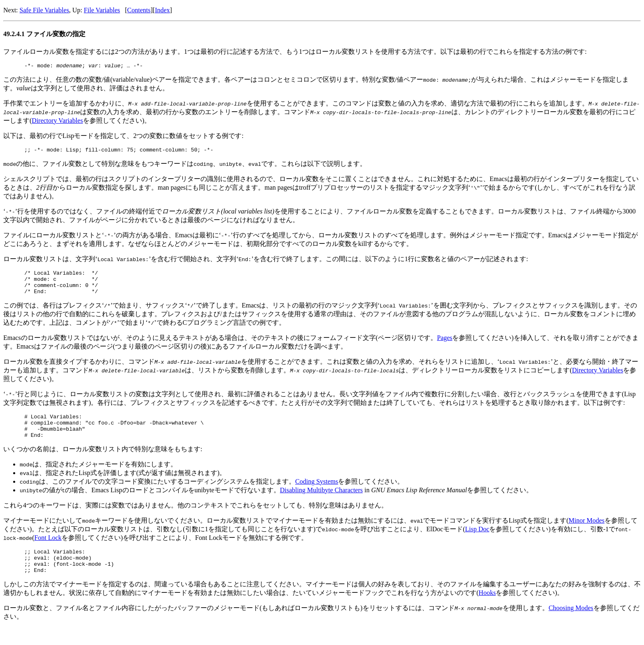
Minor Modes (586, 533)
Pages (445, 345)
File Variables (102, 10)
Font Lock (48, 550)
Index (162, 10)
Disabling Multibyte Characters (322, 502)
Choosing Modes (571, 625)
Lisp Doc (477, 541)
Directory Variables (57, 122)
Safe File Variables (45, 10)
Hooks (487, 610)
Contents (139, 10)
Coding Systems (317, 494)
